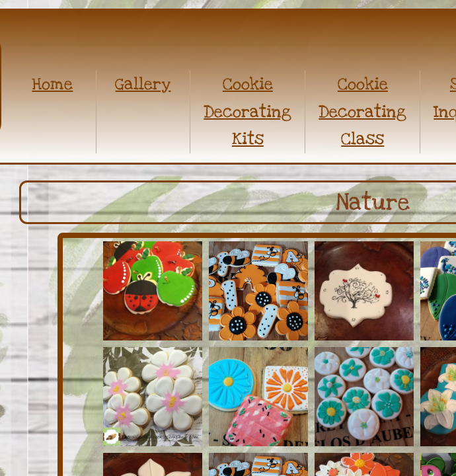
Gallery (143, 84)
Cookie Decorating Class (362, 111)
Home (52, 84)
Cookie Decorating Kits (247, 111)
